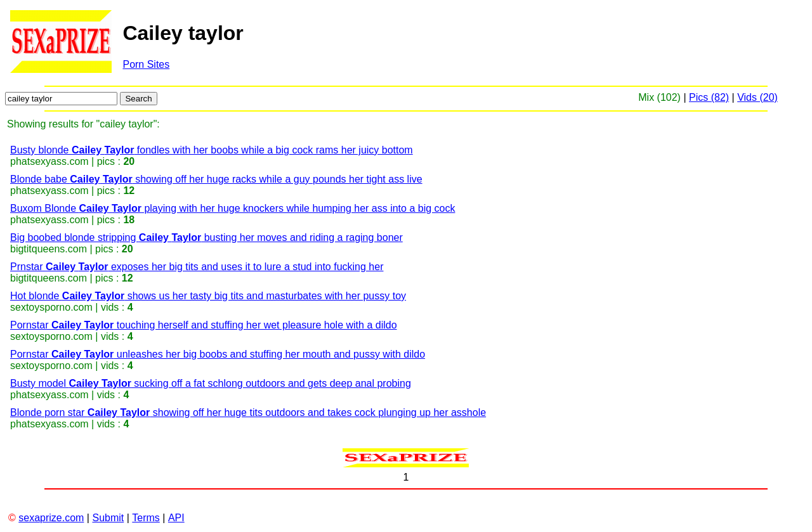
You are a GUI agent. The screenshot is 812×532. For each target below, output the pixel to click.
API (176, 518)
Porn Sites (146, 64)
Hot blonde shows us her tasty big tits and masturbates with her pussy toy (208, 296)
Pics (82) (709, 97)
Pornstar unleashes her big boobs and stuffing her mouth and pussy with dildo (218, 354)
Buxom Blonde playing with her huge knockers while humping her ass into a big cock (232, 208)
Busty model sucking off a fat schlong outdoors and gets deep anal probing (211, 383)
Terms (146, 518)
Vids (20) (757, 97)
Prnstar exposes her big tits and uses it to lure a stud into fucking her (197, 267)
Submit (108, 518)
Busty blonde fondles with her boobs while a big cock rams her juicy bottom (212, 150)
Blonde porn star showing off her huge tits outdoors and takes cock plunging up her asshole (248, 412)
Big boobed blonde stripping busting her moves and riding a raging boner (206, 237)
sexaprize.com (51, 518)
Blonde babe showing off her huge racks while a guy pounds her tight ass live (216, 179)
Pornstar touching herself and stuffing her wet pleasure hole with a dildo (204, 325)
